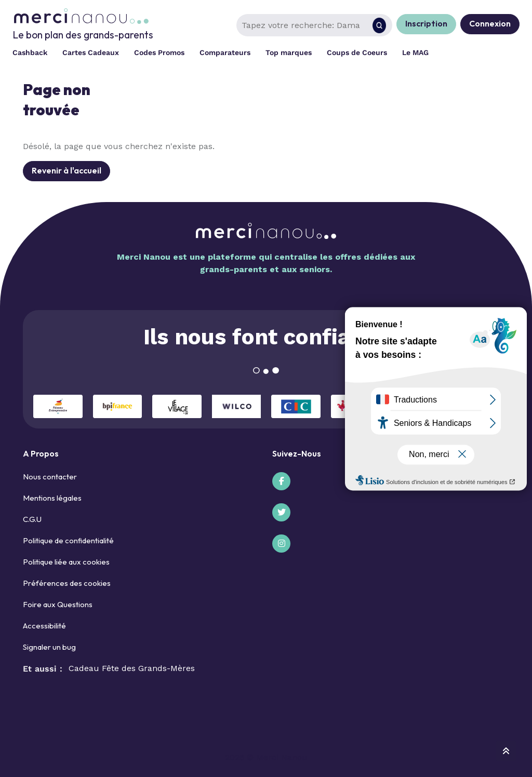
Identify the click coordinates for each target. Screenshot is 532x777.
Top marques (289, 52)
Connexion (490, 23)
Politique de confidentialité (68, 540)
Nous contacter (50, 477)
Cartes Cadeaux (91, 52)
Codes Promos (159, 52)
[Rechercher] (379, 25)
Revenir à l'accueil (66, 170)
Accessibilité (44, 626)
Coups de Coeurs (357, 52)
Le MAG (415, 52)
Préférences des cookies (67, 583)
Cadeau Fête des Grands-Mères (132, 668)
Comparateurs (225, 52)
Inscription (426, 23)
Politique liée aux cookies (66, 562)
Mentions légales (52, 498)
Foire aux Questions (58, 604)
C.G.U (32, 519)
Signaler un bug (49, 647)
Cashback (30, 52)
